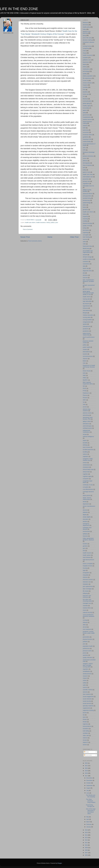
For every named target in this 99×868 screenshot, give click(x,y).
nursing (85, 620)
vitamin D (85, 742)
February (89, 824)
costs (84, 51)
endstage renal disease (87, 528)
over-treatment (87, 629)
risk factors (86, 230)
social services (87, 703)
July (88, 790)
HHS (84, 373)
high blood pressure (88, 560)
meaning (85, 219)
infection (85, 577)
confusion (86, 261)
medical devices (87, 119)
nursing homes (87, 46)
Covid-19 (85, 80)
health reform (87, 297)
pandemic (86, 329)
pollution (85, 642)
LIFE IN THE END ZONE (19, 9)
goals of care (86, 172)
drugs (84, 53)
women (85, 745)
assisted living (87, 198)
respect (85, 678)
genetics (85, 546)
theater (85, 719)
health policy (86, 27)
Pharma (85, 395)
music (84, 610)
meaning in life (87, 139)
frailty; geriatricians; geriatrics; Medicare (88, 539)
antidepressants (87, 428)
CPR (84, 150)
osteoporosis (86, 326)
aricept (85, 434)
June (88, 793)
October (89, 783)
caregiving (86, 48)
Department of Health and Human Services (89, 366)
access (85, 407)
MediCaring (86, 248)
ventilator (85, 733)
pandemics (86, 331)
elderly (85, 67)
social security (87, 701)
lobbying (85, 593)
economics (86, 132)
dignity (85, 515)
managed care (87, 603)
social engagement (88, 697)
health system (87, 555)
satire (84, 685)
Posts (86, 752)
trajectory (85, 724)
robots (85, 680)
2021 (86, 766)
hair (84, 551)
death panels (86, 495)
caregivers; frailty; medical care (88, 459)
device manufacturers (89, 506)
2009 (86, 848)
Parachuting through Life (90, 806)
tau (84, 715)
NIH (84, 386)
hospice (85, 85)
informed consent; (88, 580)
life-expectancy (87, 78)
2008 (86, 850)
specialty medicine (88, 706)
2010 (86, 845)
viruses (85, 740)
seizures (85, 692)
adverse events (87, 413)
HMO (84, 375)
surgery (85, 349)
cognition (85, 474)
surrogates (86, 235)
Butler (84, 361)
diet (84, 273)
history (48, 222)
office (84, 625)
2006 (86, 855)
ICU (84, 96)
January (89, 827)
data (84, 266)
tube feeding (86, 237)
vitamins (85, 359)
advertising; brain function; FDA (88, 418)
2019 (86, 771)
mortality (85, 87)
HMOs (85, 378)
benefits (85, 443)
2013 (86, 838)
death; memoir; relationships (87, 499)
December (89, 778)
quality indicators (88, 658)
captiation (86, 456)
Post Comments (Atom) (35, 241)
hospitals (85, 58)
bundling (85, 452)
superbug (85, 232)
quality (85, 74)
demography (86, 163)
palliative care (87, 60)
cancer (85, 158)
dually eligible (87, 517)
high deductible (87, 301)
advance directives (88, 156)
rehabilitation (86, 671)
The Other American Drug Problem (91, 801)
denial (85, 502)
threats (85, 722)
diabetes (85, 512)
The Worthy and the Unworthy (91, 796)
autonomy (86, 130)
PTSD (85, 391)
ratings (85, 228)
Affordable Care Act (88, 186)
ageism (85, 110)
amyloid (85, 255)
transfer (85, 354)
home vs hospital (88, 564)
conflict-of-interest (88, 259)
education (86, 519)
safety (85, 683)
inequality (86, 575)
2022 (86, 763)
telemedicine (86, 352)
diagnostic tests (87, 271)
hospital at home (88, 566)
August (89, 788)
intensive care (87, 582)
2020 (86, 768)
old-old (85, 627)
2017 (86, 776)
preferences (86, 648)
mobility (85, 221)
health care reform (30, 222)
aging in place (87, 421)
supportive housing (88, 710)
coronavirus (86, 264)
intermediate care (88, 177)
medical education (88, 315)
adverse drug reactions (87, 410)
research (85, 676)
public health (86, 347)
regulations (86, 184)
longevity (85, 216)
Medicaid (85, 99)
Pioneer (85, 398)
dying (84, 35)
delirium (85, 161)
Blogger (60, 863)
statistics (85, 126)
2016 (86, 830)
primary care (86, 181)
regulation (86, 669)
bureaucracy (86, 200)
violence (85, 738)
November (89, 780)
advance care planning (87, 32)
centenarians (86, 465)
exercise (85, 278)
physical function (88, 639)
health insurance (41, 222)
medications (86, 69)
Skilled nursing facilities (87, 191)
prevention (86, 179)
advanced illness (88, 194)
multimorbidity (87, 142)
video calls (86, 735)
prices (85, 653)
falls (84, 168)
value (84, 242)
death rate (86, 268)
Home (50, 237)
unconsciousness (88, 356)
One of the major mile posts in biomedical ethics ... (91, 811)
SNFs (84, 400)
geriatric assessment (89, 285)
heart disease (87, 557)
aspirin (85, 440)
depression (86, 504)
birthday (85, 445)
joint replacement (88, 586)
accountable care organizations (88, 252)
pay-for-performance (89, 337)
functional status (87, 135)
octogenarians (87, 322)
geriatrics (85, 210)
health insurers (87, 553)
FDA (84, 90)
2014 (86, 835)
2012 (86, 840)
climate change (87, 257)
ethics (84, 205)
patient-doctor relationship (87, 334)
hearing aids (86, 299)
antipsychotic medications (87, 431)
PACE (85, 388)
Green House (87, 371)
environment (86, 531)
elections (85, 275)
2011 (86, 843)
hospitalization (87, 117)
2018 (86, 773)
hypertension (86, 306)
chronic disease (87, 83)
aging (84, 113)
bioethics (85, 92)
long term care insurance (87, 596)
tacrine (85, 713)
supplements (86, 708)
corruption (86, 487)
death (84, 64)
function (85, 544)
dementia (85, 25)
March (88, 822)
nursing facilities (87, 320)
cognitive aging (87, 476)
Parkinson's (86, 393)
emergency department (86, 524)
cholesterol (86, 467)
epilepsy (85, 534)
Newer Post (25, 237)
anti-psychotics (87, 196)
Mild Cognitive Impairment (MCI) (88, 383)
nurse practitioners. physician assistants (89, 616)
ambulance (86, 424)
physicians (86, 62)
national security (87, 612)
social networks (87, 699)
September (90, 785)
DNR (84, 128)
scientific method (88, 690)
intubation (86, 584)
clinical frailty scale (88, 469)
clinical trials (86, 472)
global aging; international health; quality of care (88, 293)
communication (87, 101)
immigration (86, 573)
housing (85, 568)
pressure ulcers (87, 651)
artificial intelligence (88, 437)
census (85, 463)
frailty (84, 29)
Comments (88, 755)
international (86, 310)
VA (84, 402)
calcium (85, 454)
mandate (85, 606)
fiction (84, 207)
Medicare (85, 22)
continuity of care (88, 485)
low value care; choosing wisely (87, 600)
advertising (86, 415)
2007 (86, 853)
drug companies (87, 165)
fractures (85, 536)
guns (84, 548)
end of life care (87, 38)
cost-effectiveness (88, 489)
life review (86, 591)
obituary (85, 622)
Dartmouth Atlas (87, 246)
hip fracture (86, 304)
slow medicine (87, 694)
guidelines (86, 137)
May (88, 817)
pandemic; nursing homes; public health (89, 632)
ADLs (84, 148)
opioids (85, 324)
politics (53, 222)
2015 (86, 832)
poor (57, 222)
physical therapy (87, 223)
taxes (84, 717)
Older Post (74, 237)
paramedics (86, 637)
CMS (84, 244)
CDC (84, 363)
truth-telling (86, 731)
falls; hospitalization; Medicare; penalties (89, 281)
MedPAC (85, 380)
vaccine (85, 239)
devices (85, 510)
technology (86, 71)
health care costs (88, 174)
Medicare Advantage (89, 152)
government (86, 115)
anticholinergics (87, 426)
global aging (86, 103)
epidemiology (87, 203)
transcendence (87, 726)
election (85, 521)
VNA (84, 404)
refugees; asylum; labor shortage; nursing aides (88, 665)
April (88, 819)
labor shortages (87, 589)
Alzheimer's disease (89, 42)
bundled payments (88, 450)
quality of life (86, 226)
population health (88, 646)
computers (86, 479)
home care (86, 94)
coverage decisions (88, 492)
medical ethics (87, 608)
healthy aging (87, 106)
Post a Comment (28, 229)
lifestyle (85, 313)
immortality (86, 108)
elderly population (88, 76)
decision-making (87, 40)
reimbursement (87, 674)
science (85, 687)
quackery (85, 655)
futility (84, 170)
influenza (85, 308)
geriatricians (86, 289)
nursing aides (87, 317)
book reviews (87, 447)
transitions (86, 729)
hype (84, 570)
